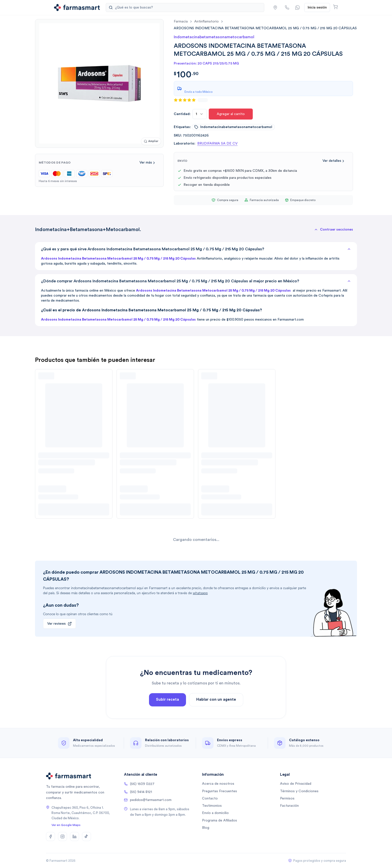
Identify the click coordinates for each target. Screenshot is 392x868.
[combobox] (200, 114)
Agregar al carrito (231, 114)
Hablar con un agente (216, 717)
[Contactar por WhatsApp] (297, 8)
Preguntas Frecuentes (219, 791)
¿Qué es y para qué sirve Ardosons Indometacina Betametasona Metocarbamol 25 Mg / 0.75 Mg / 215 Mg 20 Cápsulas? (196, 249)
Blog (206, 828)
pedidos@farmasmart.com (148, 800)
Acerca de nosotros (218, 784)
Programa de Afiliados (219, 820)
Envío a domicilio (215, 813)
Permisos (287, 798)
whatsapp (200, 593)
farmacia (181, 22)
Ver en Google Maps (66, 825)
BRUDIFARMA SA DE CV (217, 144)
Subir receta (167, 717)
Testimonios (212, 806)
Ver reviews (59, 624)
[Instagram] (62, 836)
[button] (275, 8)
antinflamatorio (206, 22)
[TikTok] (86, 836)
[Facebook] (50, 836)
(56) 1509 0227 (139, 784)
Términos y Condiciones (299, 791)
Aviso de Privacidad (296, 784)
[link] (265, 28)
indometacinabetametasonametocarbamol (233, 127)
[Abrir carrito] (335, 7)
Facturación (289, 806)
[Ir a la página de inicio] (77, 8)
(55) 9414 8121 (138, 792)
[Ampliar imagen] (151, 141)
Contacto (210, 798)
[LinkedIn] (74, 836)
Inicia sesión (317, 8)
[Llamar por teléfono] (287, 8)
